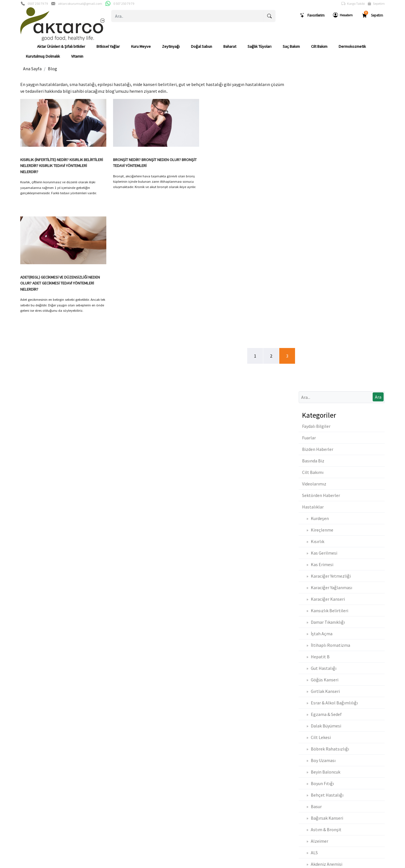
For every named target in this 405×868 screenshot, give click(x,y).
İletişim (26, 704)
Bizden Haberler (318, 137)
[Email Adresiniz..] (115, 650)
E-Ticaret (197, 863)
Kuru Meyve (141, 46)
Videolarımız (314, 171)
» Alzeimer (315, 528)
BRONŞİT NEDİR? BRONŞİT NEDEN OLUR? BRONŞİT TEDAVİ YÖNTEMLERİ (155, 163)
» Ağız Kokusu (318, 598)
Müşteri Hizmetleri (36, 741)
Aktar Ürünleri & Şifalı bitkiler (61, 46)
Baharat (230, 46)
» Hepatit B (316, 344)
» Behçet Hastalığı (323, 482)
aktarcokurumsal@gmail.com (80, 4)
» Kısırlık (313, 229)
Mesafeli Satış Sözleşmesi (316, 704)
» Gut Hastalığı (319, 356)
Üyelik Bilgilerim (125, 695)
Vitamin (77, 56)
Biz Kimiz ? (29, 695)
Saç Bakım (291, 46)
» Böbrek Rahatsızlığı (326, 436)
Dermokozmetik (352, 46)
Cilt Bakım (319, 46)
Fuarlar (309, 125)
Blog (52, 69)
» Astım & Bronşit (322, 517)
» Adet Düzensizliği (323, 609)
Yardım (208, 704)
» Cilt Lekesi (316, 425)
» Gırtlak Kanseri (321, 379)
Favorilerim (312, 15)
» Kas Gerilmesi (320, 240)
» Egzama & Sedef (322, 402)
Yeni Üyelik (120, 686)
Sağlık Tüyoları (259, 46)
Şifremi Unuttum (125, 704)
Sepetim (376, 4)
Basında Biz (313, 148)
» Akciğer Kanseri (321, 563)
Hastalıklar (313, 194)
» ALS (310, 540)
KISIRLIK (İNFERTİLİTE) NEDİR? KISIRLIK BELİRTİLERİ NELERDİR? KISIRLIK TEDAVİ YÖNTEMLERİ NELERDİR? (62, 166)
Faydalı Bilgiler (316, 114)
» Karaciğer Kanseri (323, 286)
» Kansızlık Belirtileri (325, 298)
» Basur (312, 494)
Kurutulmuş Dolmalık (43, 56)
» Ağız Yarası (317, 586)
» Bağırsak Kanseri (323, 505)
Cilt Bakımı (313, 160)
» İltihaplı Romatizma (326, 333)
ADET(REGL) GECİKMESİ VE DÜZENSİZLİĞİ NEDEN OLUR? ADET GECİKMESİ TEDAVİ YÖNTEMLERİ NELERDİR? (246, 166)
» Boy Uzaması (319, 448)
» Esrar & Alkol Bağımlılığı (330, 390)
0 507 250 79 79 (124, 4)
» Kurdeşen (315, 206)
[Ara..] (188, 16)
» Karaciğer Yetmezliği (326, 263)
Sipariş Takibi (213, 695)
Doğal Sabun (202, 46)
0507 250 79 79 (38, 4)
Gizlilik (26, 713)
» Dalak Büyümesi (322, 413)
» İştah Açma (317, 321)
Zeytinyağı (171, 46)
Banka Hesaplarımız (37, 722)
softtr (165, 863)
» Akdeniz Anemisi (322, 551)
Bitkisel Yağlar (108, 46)
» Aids (310, 575)
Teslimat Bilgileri (307, 686)
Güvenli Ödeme (33, 731)
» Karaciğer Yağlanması (327, 275)
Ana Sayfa (32, 69)
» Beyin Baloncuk (321, 459)
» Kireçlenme (318, 217)
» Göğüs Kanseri (320, 367)
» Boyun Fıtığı (318, 471)
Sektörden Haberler (321, 183)
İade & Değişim (306, 695)
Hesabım (343, 15)
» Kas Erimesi (318, 252)
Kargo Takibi (353, 4)
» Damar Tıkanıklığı (323, 309)
